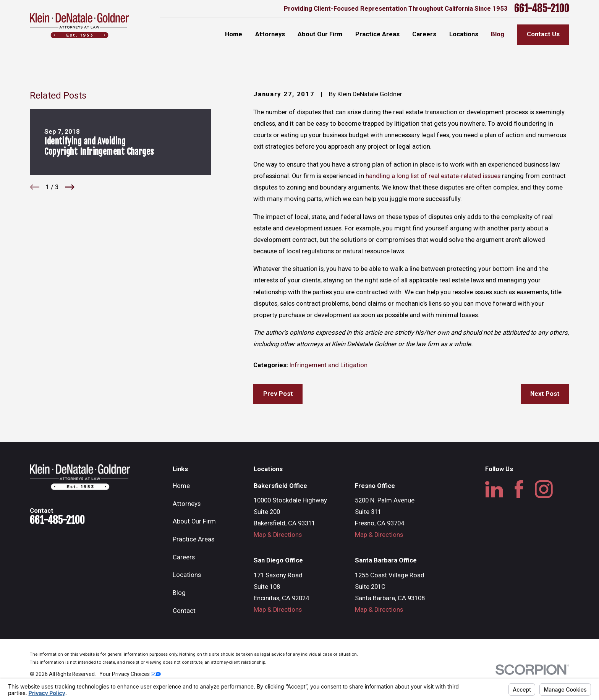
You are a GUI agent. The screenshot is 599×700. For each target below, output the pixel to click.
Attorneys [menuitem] (270, 34)
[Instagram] (544, 489)
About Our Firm (194, 521)
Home (181, 486)
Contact (184, 611)
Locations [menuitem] (464, 34)
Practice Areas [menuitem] (377, 34)
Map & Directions (278, 535)
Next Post (545, 394)
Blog (179, 593)
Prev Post (278, 394)
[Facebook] (519, 489)
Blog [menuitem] (498, 34)
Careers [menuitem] (424, 34)
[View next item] (70, 187)
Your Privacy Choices (130, 674)
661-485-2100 (542, 9)
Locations (187, 575)
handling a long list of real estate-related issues (432, 176)
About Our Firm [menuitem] (320, 34)
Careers (184, 557)
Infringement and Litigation (329, 365)
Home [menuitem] (234, 34)
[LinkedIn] (494, 489)
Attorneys (187, 504)
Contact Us (543, 34)
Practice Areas (193, 539)
